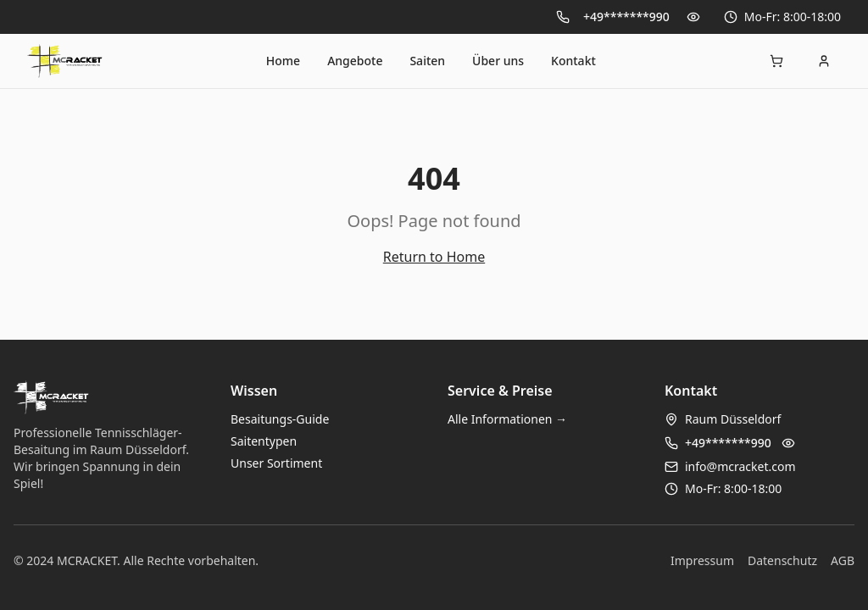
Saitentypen (264, 441)
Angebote (355, 61)
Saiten (427, 61)
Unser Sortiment (276, 463)
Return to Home (434, 257)
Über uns (498, 61)
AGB (843, 560)
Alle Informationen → (507, 419)
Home (283, 61)
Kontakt (573, 61)
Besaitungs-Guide (280, 419)
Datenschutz (782, 560)
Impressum (702, 560)
